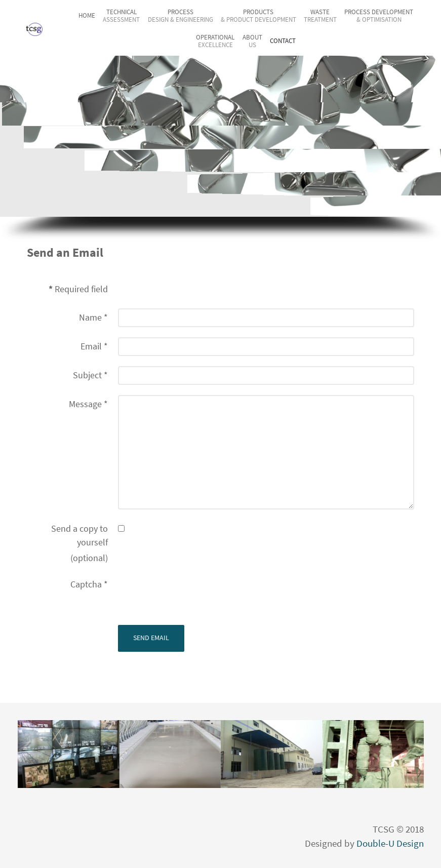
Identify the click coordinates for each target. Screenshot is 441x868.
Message (88, 404)
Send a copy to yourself (79, 535)
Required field (78, 289)
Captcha (89, 584)
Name (93, 318)
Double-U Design (390, 843)
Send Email (151, 638)
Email (94, 346)
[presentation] (195, 595)
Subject (90, 375)
